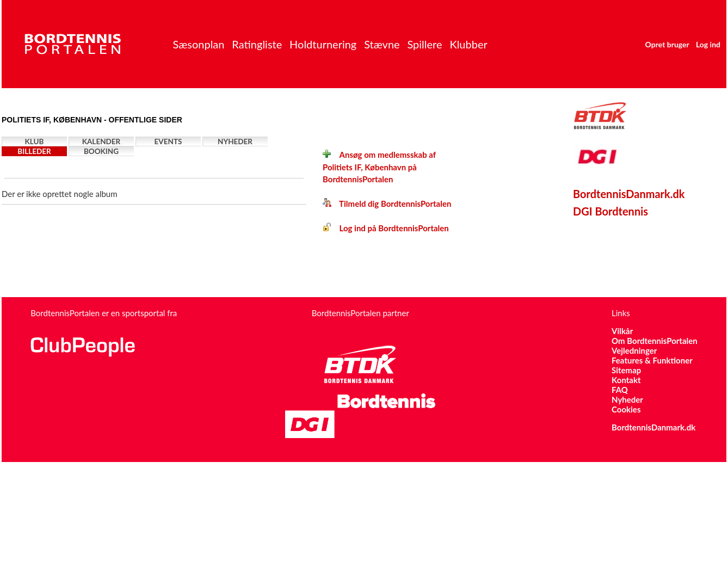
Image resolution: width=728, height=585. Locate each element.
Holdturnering (323, 44)
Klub (35, 141)
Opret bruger (667, 44)
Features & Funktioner (652, 360)
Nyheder (235, 141)
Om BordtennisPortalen (655, 341)
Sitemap (626, 370)
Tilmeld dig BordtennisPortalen (387, 204)
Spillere (424, 44)
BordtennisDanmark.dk (629, 194)
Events (168, 141)
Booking (101, 151)
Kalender (101, 141)
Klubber (468, 44)
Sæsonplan (198, 44)
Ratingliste (257, 44)
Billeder (34, 151)
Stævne (382, 44)
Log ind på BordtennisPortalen (386, 228)
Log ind (708, 44)
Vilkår (622, 331)
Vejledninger (634, 350)
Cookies (626, 409)
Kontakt (626, 380)
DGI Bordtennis (610, 211)
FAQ (620, 390)
